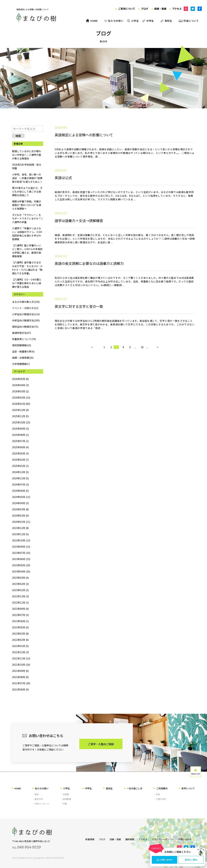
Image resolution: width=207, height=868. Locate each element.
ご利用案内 (161, 788)
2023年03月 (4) (20, 578)
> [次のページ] (158, 390)
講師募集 (128, 839)
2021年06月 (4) (20, 689)
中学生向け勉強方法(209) (26, 320)
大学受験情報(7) (21, 364)
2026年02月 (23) (21, 398)
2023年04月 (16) (21, 571)
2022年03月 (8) (20, 634)
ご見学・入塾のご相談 (101, 744)
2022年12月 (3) (20, 596)
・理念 (36, 794)
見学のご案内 (191, 860)
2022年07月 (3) (20, 615)
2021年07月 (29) (21, 683)
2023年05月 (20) (21, 565)
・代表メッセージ (41, 804)
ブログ (97, 839)
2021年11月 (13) (21, 658)
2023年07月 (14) (21, 553)
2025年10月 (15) (21, 422)
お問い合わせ (165, 860)
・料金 (157, 794)
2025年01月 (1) (20, 466)
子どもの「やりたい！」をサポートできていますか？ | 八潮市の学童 (27, 218)
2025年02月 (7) (20, 460)
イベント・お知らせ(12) (25, 308)
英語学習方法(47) (22, 333)
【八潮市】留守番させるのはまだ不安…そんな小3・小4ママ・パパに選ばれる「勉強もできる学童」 (27, 268)
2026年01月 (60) (21, 404)
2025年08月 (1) (20, 435)
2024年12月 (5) (20, 472)
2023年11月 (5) (20, 534)
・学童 (64, 804)
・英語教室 (66, 799)
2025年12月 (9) (20, 410)
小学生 (65, 788)
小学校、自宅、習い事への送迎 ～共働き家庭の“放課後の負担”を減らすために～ (27, 178)
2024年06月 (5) (20, 491)
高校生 (108, 788)
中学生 (87, 788)
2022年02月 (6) (20, 640)
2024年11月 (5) (20, 478)
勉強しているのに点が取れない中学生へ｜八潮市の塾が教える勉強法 (27, 155)
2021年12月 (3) (20, 652)
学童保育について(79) (24, 339)
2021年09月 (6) (20, 671)
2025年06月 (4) (20, 447)
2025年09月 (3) (20, 429)
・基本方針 (38, 799)
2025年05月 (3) (20, 453)
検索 (18, 136)
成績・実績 (112, 839)
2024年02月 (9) (20, 516)
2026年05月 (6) (20, 379)
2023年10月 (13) (21, 540)
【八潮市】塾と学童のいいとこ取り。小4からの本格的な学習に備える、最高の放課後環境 (27, 251)
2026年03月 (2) (20, 391)
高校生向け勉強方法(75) (25, 327)
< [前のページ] (92, 390)
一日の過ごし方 (133, 788)
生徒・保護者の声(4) (23, 351)
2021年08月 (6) (20, 677)
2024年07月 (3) (20, 484)
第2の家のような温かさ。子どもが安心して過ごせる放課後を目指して (27, 192)
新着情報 (84, 839)
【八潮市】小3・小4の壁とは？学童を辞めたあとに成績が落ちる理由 (27, 283)
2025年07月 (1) (20, 441)
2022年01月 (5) (20, 646)
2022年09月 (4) (20, 609)
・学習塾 (65, 794)
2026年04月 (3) (20, 385)
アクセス (143, 839)
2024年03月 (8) (20, 509)
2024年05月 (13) (21, 497)
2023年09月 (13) (21, 547)
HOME (17, 788)
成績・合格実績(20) (23, 358)
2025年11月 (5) (20, 416)
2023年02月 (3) (20, 584)
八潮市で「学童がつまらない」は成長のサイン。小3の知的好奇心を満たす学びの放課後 (27, 234)
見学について (187, 788)
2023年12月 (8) (20, 528)
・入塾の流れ (160, 799)
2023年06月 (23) (21, 559)
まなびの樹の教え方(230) (26, 302)
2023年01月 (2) (20, 590)
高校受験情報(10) (22, 345)
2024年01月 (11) (21, 522)
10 (142, 390)
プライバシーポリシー (164, 839)
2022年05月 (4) (20, 627)
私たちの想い (41, 788)
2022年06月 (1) (20, 621)
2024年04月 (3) (20, 503)
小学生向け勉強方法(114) (26, 314)
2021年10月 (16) (21, 665)
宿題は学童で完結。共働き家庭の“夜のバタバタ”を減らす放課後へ (27, 205)
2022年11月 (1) (20, 602)
